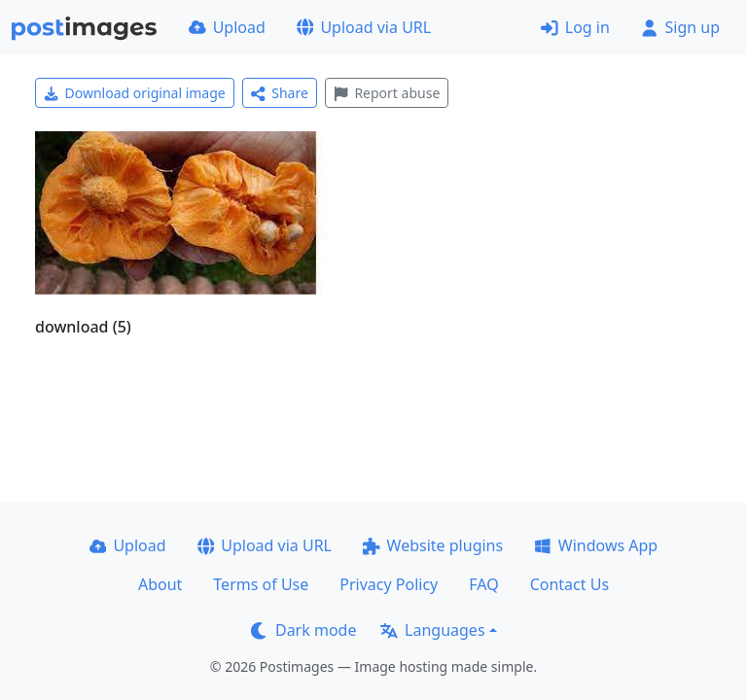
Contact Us (569, 584)
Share (280, 93)
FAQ (483, 584)
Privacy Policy (389, 584)
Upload (227, 27)
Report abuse (387, 93)
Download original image (135, 93)
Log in (575, 27)
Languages (432, 630)
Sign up (680, 27)
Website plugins (433, 545)
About (160, 584)
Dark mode (303, 630)
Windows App (596, 545)
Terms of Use (261, 584)
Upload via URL (364, 27)
